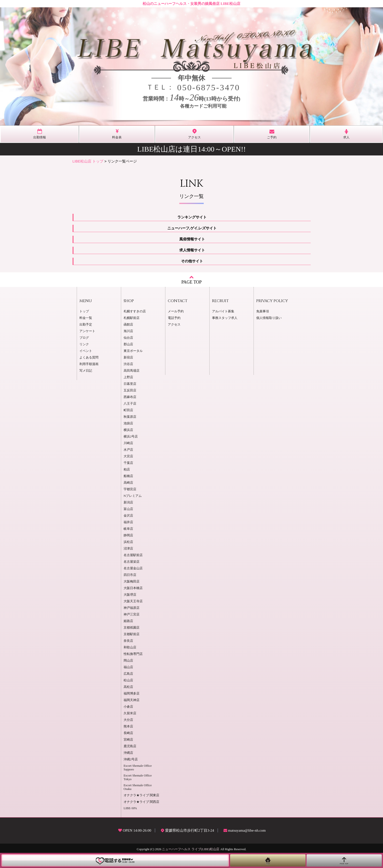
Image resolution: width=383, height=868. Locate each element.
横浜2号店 (131, 437)
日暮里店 (130, 384)
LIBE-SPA (130, 808)
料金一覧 (86, 318)
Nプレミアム (133, 496)
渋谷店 (128, 364)
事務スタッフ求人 (225, 318)
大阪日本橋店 (133, 588)
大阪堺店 (130, 595)
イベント (86, 351)
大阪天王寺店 (133, 601)
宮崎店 (128, 740)
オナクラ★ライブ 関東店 (141, 795)
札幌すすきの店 (135, 311)
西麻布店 (130, 397)
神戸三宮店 (132, 614)
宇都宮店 (130, 489)
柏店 (127, 470)
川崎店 (128, 443)
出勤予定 (86, 325)
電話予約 (174, 318)
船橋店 (128, 476)
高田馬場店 (132, 371)
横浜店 (128, 430)
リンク (84, 344)
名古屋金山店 (133, 568)
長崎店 (128, 733)
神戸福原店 (132, 608)
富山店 (128, 509)
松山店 (128, 680)
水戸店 (128, 450)
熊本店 (128, 726)
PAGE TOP (191, 280)
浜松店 (128, 542)
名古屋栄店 (132, 562)
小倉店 (128, 707)
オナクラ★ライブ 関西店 (141, 802)
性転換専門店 (133, 654)
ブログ (84, 338)
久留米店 (130, 713)
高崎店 (128, 483)
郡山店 (128, 344)
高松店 (128, 687)
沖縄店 (128, 753)
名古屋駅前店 (133, 555)
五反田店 (130, 390)
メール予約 (176, 311)
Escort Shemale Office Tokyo (138, 777)
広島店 (128, 674)
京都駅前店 (132, 634)
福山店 (128, 667)
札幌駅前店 (132, 318)
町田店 (128, 410)
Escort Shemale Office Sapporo (138, 768)
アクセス (174, 325)
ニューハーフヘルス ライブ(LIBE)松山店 (191, 849)
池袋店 (128, 423)
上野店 (128, 377)
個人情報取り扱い (269, 318)
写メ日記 (86, 371)
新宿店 (128, 357)
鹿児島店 (130, 746)
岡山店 (128, 661)
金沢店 (128, 516)
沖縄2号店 (131, 759)
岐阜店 (128, 529)
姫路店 (128, 621)
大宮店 (128, 456)
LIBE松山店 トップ (88, 161)
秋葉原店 (130, 417)
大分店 (128, 720)
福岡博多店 (132, 694)
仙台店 (128, 338)
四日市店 (130, 575)
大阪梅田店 (132, 582)
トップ (84, 311)
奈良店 (128, 641)
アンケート (87, 331)
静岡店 (128, 535)
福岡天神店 (132, 700)
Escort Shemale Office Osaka (138, 787)
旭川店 (128, 331)
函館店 (128, 325)
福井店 (128, 522)
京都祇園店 (132, 628)
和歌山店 (130, 647)
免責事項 (263, 311)
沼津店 (128, 549)
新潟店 (128, 502)
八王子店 (130, 404)
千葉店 (128, 463)
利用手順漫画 (89, 364)
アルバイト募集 (223, 311)
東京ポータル (133, 351)
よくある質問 (89, 357)
